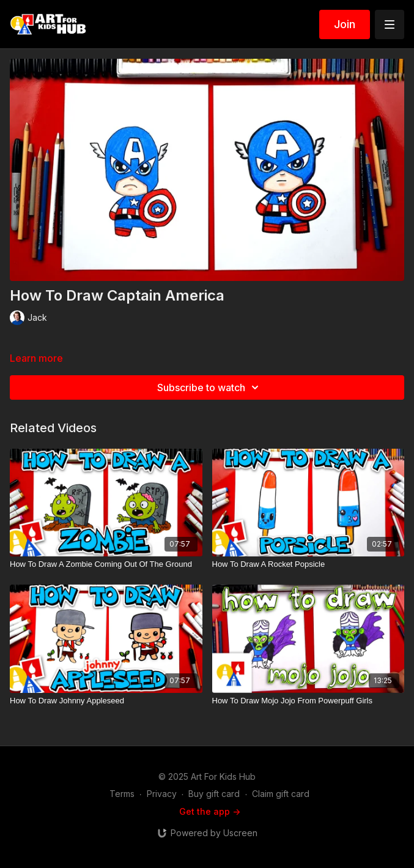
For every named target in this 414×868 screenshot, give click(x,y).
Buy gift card (214, 794)
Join (345, 24)
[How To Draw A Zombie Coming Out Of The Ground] (106, 564)
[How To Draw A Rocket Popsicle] (309, 564)
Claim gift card (281, 794)
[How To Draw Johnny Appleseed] (106, 701)
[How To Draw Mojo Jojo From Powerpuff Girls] (309, 701)
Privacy (162, 794)
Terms (122, 794)
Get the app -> (210, 811)
